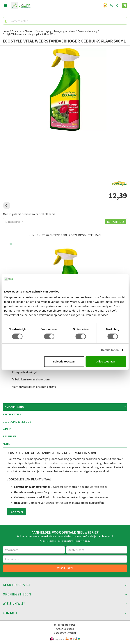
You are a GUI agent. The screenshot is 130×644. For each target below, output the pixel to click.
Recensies (10, 436)
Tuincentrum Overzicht (65, 633)
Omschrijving (14, 407)
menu (6, 5)
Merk (6, 444)
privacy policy (84, 541)
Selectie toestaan (64, 361)
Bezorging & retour (17, 422)
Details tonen (110, 350)
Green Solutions (65, 629)
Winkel (8, 429)
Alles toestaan (106, 361)
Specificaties (12, 414)
